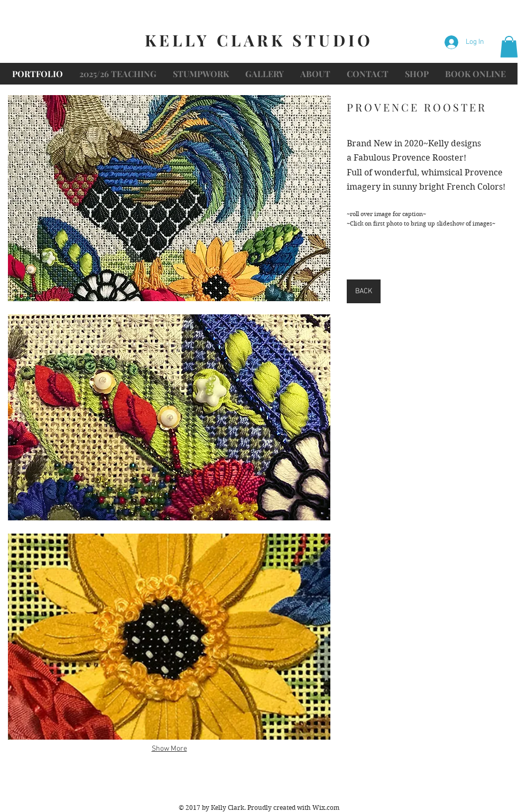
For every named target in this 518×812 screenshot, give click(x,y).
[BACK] (364, 291)
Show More (169, 749)
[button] (509, 47)
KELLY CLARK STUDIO (259, 40)
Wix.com (326, 808)
